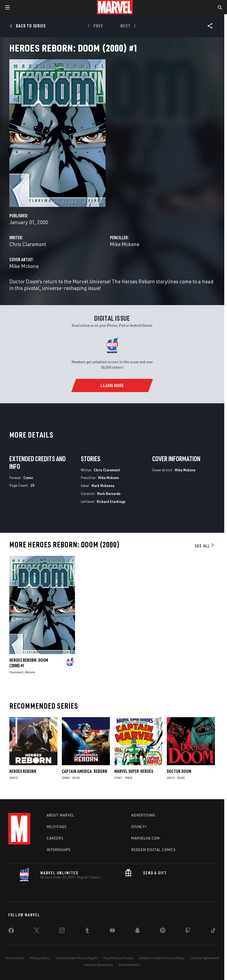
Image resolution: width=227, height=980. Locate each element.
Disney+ (139, 827)
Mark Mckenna (103, 485)
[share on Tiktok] (213, 931)
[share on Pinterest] (163, 931)
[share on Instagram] (62, 931)
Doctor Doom (179, 771)
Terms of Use (15, 958)
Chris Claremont (28, 244)
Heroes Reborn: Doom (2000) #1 (29, 663)
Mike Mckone (125, 244)
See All (205, 546)
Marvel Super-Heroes (134, 771)
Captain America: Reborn (85, 771)
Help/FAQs (57, 827)
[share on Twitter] (37, 931)
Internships (59, 850)
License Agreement (205, 958)
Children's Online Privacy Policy (162, 958)
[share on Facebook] (11, 932)
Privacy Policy (40, 958)
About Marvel (60, 815)
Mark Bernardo (109, 493)
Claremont (16, 672)
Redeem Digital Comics (154, 850)
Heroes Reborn (23, 771)
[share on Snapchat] (137, 931)
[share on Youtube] (112, 931)
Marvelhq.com (146, 838)
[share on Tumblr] (87, 931)
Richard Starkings (111, 501)
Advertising (143, 815)
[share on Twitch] (188, 931)
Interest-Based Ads (99, 965)
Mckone (30, 672)
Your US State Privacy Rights (77, 958)
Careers (55, 838)
